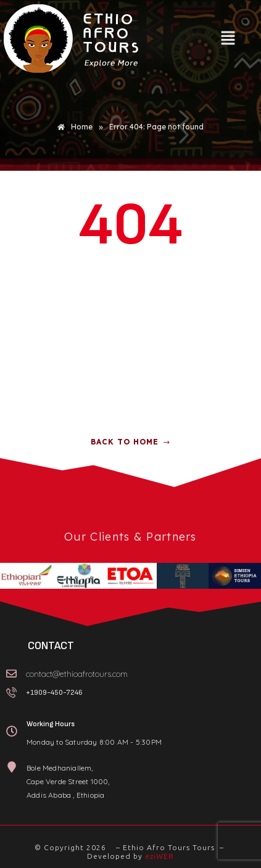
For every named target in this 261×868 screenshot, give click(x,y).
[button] (228, 39)
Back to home (130, 442)
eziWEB (159, 856)
